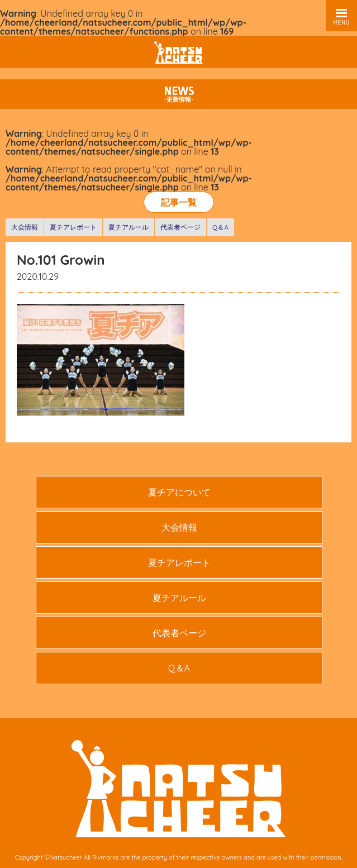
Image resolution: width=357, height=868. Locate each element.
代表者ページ (180, 227)
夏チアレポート (73, 227)
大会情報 (25, 227)
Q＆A (220, 227)
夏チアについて (179, 492)
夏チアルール (128, 227)
